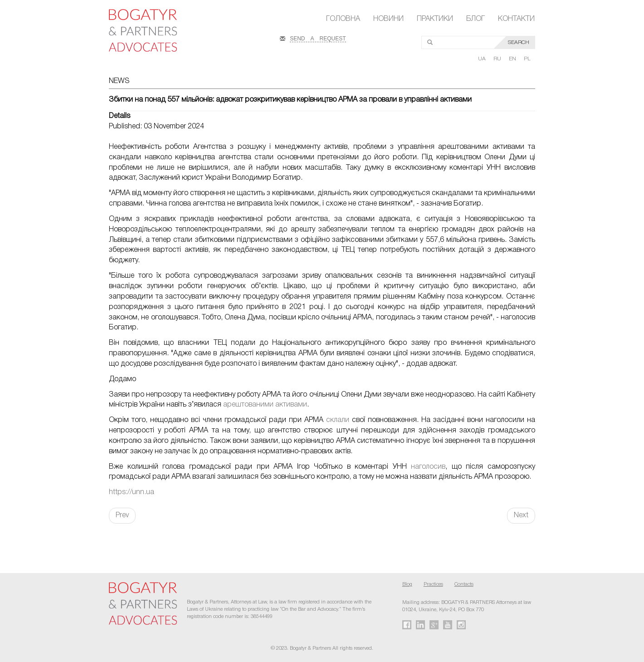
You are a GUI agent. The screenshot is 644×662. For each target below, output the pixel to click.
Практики (435, 19)
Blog (407, 584)
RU (498, 59)
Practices (433, 584)
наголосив (428, 467)
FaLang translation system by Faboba (29, 539)
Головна (343, 19)
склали (338, 420)
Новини (388, 19)
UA (483, 59)
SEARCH (519, 42)
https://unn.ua (132, 492)
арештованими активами (265, 405)
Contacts (464, 584)
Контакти (516, 19)
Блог (476, 19)
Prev (122, 515)
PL (527, 59)
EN (513, 59)
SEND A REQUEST (318, 38)
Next (521, 515)
